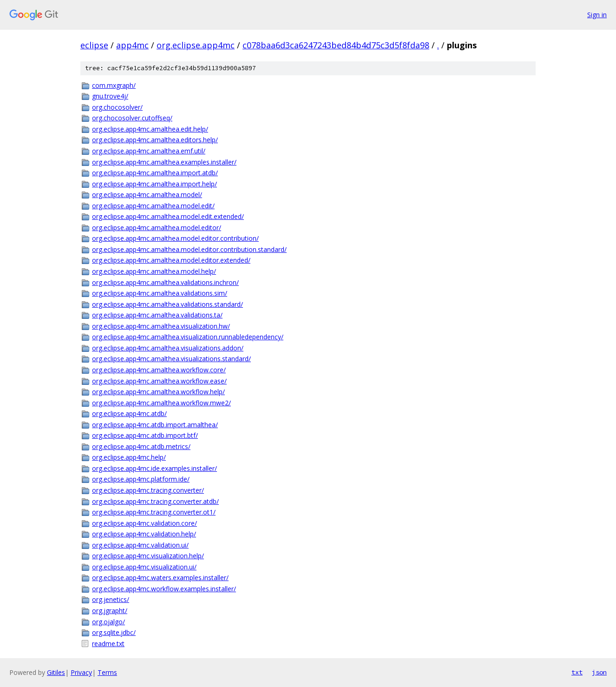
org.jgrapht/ (110, 611)
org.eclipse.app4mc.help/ (129, 457)
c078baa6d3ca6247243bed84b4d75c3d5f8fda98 (336, 45)
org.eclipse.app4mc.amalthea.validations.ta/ (157, 315)
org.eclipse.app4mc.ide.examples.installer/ (154, 468)
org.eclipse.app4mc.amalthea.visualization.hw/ (161, 326)
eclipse (94, 45)
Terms (107, 672)
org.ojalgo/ (108, 622)
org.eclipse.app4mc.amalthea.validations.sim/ (160, 293)
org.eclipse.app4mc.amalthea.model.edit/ (153, 206)
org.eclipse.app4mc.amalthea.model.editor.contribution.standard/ (189, 249)
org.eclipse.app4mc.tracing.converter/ (148, 490)
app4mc (132, 45)
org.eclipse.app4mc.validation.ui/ (140, 545)
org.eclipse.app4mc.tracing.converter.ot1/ (154, 512)
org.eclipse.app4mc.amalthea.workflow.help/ (158, 392)
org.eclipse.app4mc (196, 45)
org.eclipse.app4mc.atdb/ (129, 413)
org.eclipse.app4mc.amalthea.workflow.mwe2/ (161, 403)
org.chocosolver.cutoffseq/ (132, 118)
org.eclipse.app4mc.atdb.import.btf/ (145, 435)
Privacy (81, 672)
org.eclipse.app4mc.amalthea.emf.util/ (149, 151)
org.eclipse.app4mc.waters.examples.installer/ (160, 578)
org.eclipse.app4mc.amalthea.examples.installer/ (164, 162)
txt (577, 672)
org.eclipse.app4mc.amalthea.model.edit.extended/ (168, 216)
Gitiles (56, 672)
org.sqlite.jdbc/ (114, 632)
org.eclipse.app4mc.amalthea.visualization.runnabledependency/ (188, 337)
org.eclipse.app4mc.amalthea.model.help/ (154, 271)
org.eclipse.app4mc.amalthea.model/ (147, 195)
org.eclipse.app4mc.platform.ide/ (141, 479)
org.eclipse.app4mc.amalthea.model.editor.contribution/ (175, 238)
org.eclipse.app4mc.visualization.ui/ (144, 567)
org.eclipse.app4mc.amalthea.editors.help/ (155, 140)
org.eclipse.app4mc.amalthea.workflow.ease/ (159, 381)
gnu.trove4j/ (110, 96)
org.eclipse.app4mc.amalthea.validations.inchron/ (165, 282)
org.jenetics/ (111, 599)
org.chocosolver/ (117, 107)
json (599, 672)
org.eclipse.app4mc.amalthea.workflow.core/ (159, 370)
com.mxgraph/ (114, 85)
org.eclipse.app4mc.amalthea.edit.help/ (150, 129)
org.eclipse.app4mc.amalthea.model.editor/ (157, 228)
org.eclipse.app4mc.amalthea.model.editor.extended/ (171, 260)
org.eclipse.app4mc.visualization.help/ (148, 556)
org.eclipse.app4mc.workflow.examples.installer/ (164, 589)
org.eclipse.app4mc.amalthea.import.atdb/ (155, 173)
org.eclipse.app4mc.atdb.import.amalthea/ (155, 425)
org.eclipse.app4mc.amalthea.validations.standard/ (167, 304)
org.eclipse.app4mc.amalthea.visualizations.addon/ (168, 348)
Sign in (597, 15)
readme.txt (108, 644)
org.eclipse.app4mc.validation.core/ (144, 523)
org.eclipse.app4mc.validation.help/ (144, 534)
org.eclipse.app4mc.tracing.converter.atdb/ (155, 501)
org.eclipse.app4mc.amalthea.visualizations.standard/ (171, 359)
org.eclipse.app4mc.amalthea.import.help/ (154, 184)
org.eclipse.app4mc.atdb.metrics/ (141, 446)
